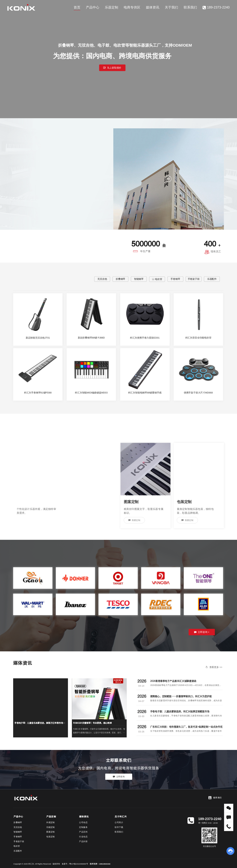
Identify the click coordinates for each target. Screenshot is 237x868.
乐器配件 (212, 279)
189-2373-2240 (216, 7)
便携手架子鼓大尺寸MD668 (198, 393)
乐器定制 (111, 7)
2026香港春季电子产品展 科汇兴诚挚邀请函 (173, 681)
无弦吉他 (102, 279)
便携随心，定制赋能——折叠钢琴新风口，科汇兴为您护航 (181, 696)
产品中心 (93, 7)
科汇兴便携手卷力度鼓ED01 (145, 338)
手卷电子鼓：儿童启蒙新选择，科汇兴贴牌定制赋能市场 (180, 711)
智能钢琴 (139, 279)
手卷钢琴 (175, 279)
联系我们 (190, 7)
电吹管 (157, 279)
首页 (77, 7)
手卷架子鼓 (194, 279)
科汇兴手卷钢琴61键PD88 (38, 393)
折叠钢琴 (120, 279)
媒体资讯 (153, 7)
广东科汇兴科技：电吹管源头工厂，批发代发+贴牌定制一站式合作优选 (186, 728)
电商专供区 (132, 7)
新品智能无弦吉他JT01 (38, 338)
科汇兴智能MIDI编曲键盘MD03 (91, 393)
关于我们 (171, 7)
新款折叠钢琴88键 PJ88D (91, 338)
